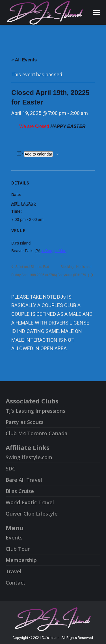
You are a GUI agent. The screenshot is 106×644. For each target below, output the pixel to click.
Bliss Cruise (20, 491)
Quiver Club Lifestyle (32, 514)
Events (14, 538)
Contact (16, 583)
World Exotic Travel (30, 502)
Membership (21, 560)
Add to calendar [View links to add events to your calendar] (38, 154)
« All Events (24, 60)
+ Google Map (54, 251)
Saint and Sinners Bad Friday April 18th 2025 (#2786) (34, 271)
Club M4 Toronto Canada (37, 433)
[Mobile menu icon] (97, 13)
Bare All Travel (24, 480)
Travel (14, 571)
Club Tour (18, 549)
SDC (11, 468)
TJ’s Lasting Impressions (35, 411)
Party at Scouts (25, 422)
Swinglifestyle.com (29, 457)
